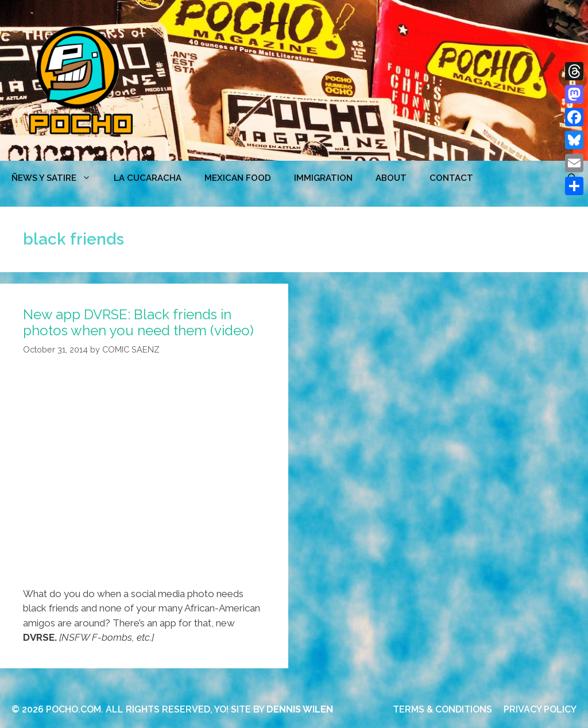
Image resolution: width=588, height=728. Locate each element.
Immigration (323, 178)
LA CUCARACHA (148, 178)
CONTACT (451, 178)
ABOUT (391, 178)
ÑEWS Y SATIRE (57, 178)
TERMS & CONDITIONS (442, 709)
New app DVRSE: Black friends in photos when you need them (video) (138, 323)
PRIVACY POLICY (540, 709)
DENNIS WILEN (300, 709)
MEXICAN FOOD (238, 178)
